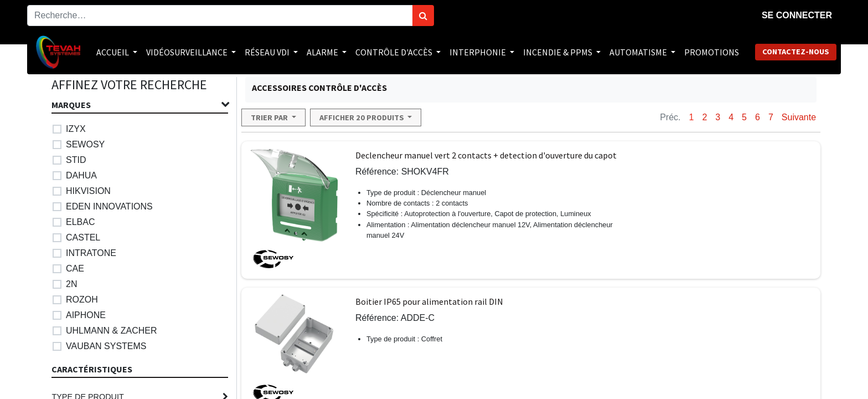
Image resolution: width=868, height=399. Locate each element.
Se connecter (797, 15)
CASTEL (83, 237)
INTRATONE (91, 253)
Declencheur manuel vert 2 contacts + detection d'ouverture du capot (486, 155)
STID (76, 160)
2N (71, 284)
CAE (75, 268)
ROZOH (82, 300)
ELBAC (80, 222)
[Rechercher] (423, 16)
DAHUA (81, 175)
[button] (273, 117)
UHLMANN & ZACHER (111, 331)
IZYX (76, 129)
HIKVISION (88, 191)
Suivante (799, 117)
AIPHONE (86, 315)
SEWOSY (85, 144)
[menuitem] (712, 52)
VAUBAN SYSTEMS (106, 346)
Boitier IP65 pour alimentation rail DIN (429, 301)
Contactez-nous (796, 52)
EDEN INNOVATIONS (109, 206)
